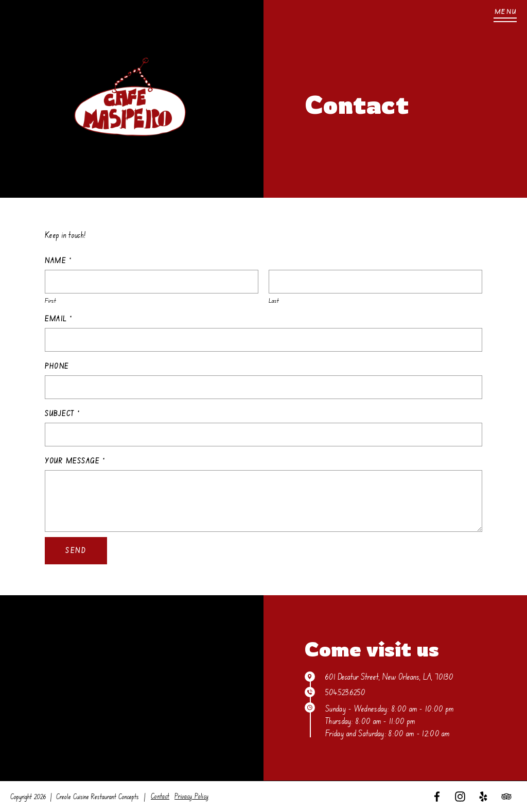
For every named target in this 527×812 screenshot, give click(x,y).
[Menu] (505, 15)
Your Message (75, 461)
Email (58, 319)
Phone (57, 366)
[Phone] (263, 387)
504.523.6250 (345, 692)
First (50, 300)
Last (274, 300)
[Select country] (48, 387)
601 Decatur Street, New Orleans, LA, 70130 (389, 677)
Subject (62, 413)
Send (76, 550)
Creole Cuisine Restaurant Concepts (98, 797)
